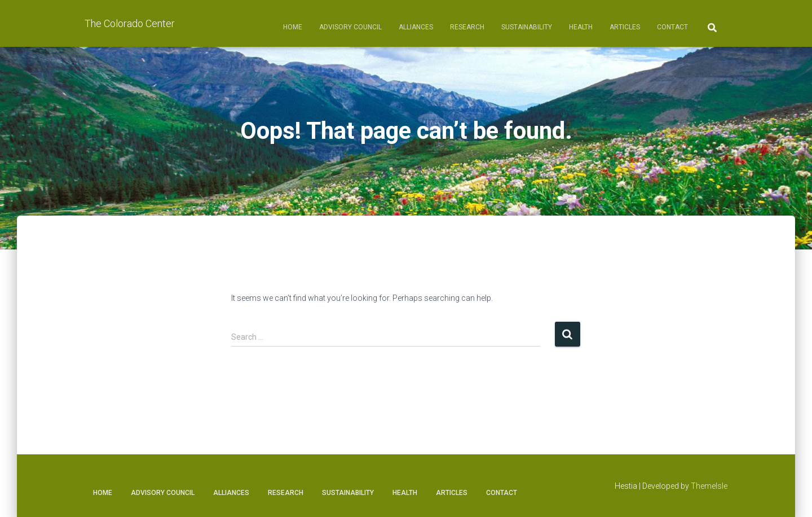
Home (293, 27)
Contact (672, 27)
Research (467, 27)
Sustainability (527, 27)
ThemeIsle (709, 486)
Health (581, 27)
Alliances (416, 27)
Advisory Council (350, 27)
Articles (625, 27)
